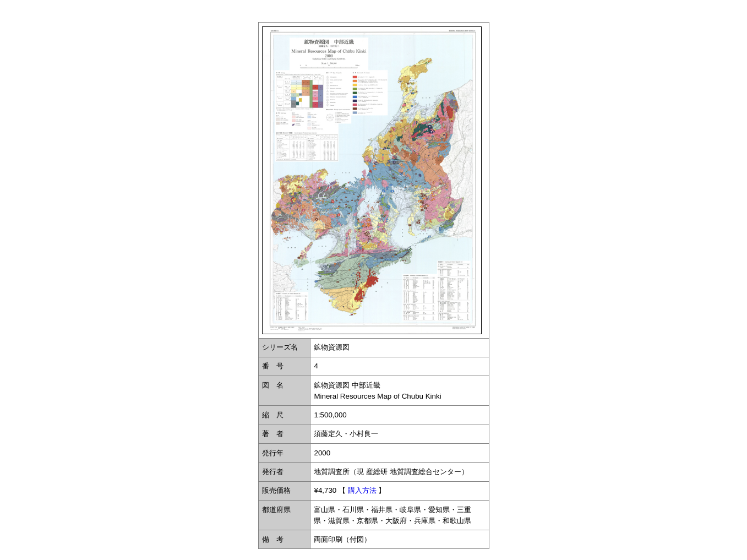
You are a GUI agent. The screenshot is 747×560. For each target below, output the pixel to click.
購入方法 (362, 490)
